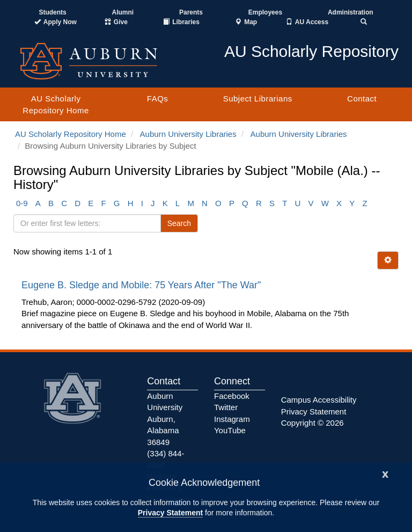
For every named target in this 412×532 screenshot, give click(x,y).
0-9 (22, 203)
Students (52, 12)
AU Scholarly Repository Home (56, 104)
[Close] (385, 473)
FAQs (158, 99)
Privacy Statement (170, 513)
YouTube (230, 430)
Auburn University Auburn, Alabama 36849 (165, 419)
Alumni (123, 12)
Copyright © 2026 (312, 423)
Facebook (232, 396)
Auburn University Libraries (188, 134)
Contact (362, 99)
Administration (351, 12)
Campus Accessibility (319, 400)
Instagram (232, 419)
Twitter (226, 407)
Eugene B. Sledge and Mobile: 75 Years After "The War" (142, 285)
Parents (191, 12)
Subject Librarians (258, 99)
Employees (265, 12)
